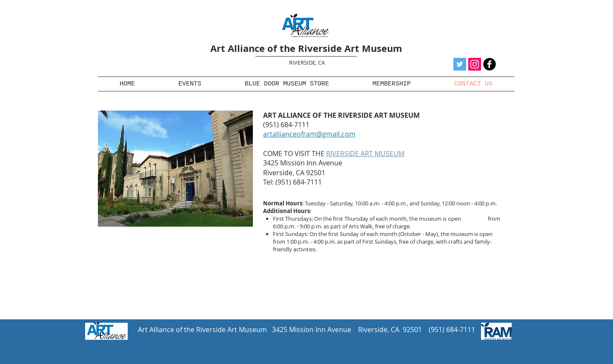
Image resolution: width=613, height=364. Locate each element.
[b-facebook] (490, 64)
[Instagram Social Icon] (475, 64)
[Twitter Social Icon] (460, 64)
